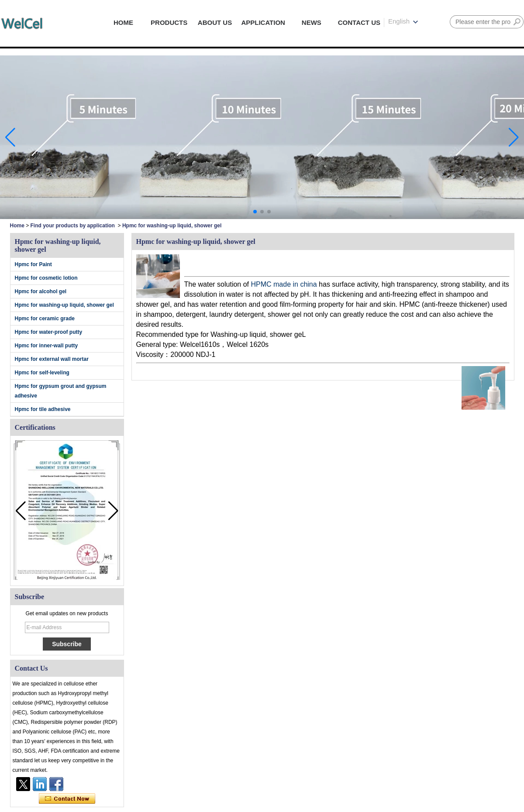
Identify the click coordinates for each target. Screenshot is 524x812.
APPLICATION (263, 22)
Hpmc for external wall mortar (52, 359)
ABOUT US (215, 22)
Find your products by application (73, 226)
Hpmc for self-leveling (42, 373)
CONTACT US (359, 22)
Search (517, 22)
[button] (255, 212)
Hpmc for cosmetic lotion (46, 278)
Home (17, 226)
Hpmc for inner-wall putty (47, 346)
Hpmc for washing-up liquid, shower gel (64, 305)
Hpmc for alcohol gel (41, 291)
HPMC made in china (284, 284)
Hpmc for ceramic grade (45, 319)
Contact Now (67, 799)
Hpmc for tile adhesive (43, 409)
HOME (123, 22)
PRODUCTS (169, 22)
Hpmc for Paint (33, 264)
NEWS (312, 22)
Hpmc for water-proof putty (49, 332)
